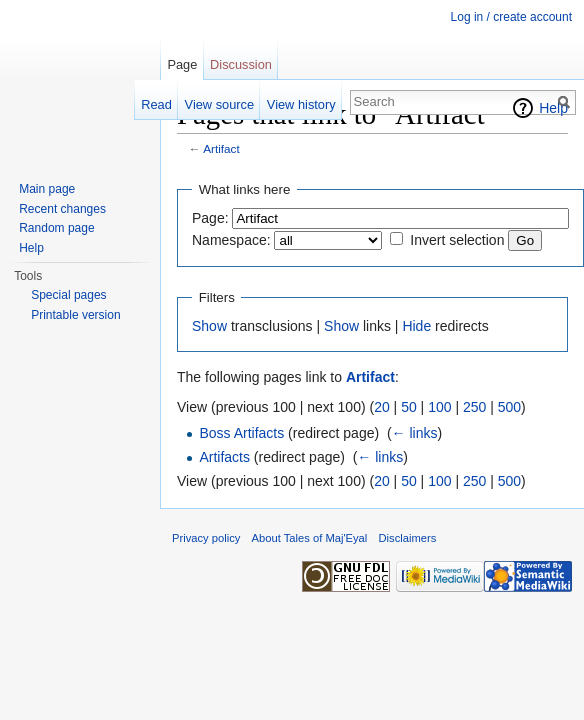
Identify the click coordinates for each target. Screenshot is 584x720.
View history (301, 104)
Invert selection (457, 240)
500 (509, 407)
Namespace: (231, 240)
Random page (56, 228)
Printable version (75, 315)
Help (553, 108)
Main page (47, 189)
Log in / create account (511, 17)
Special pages (68, 295)
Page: (210, 218)
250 (474, 407)
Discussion (241, 64)
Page (182, 64)
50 (409, 407)
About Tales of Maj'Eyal (310, 538)
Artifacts (224, 457)
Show (209, 326)
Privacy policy (206, 538)
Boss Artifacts (241, 433)
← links (415, 433)
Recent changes (62, 209)
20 (382, 407)
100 (439, 407)
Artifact (221, 148)
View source (219, 104)
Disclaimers (408, 538)
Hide (416, 326)
